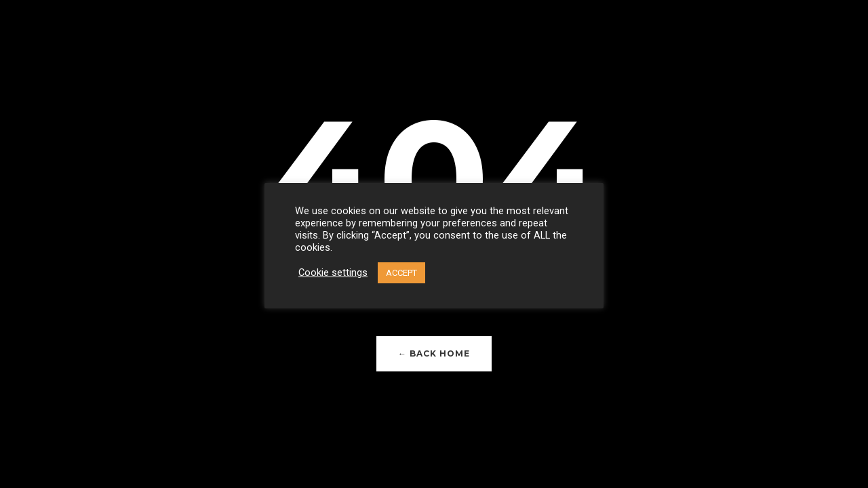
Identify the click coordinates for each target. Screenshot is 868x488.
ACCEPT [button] (401, 273)
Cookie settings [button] (333, 272)
